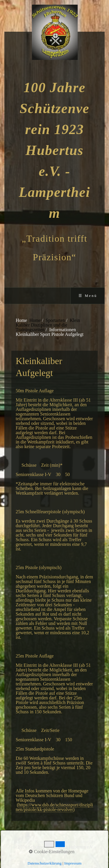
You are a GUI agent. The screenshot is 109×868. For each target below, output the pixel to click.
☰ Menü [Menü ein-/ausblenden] (88, 296)
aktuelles (87, 842)
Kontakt (43, 842)
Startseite (22, 842)
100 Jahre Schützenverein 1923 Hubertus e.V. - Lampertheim (54, 150)
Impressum (64, 842)
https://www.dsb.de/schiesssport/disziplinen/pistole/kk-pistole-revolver (54, 807)
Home (35, 320)
